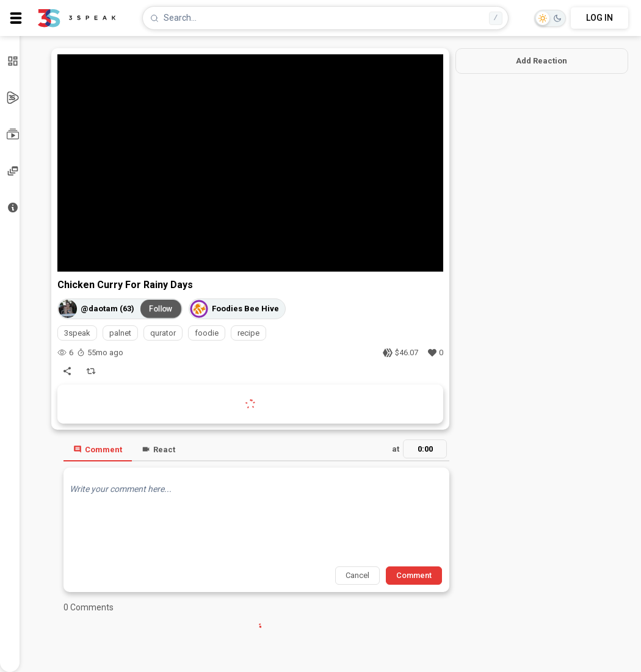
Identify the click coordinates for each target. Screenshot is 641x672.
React (158, 450)
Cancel (357, 575)
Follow (161, 308)
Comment (98, 450)
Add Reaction (541, 61)
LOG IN (599, 18)
